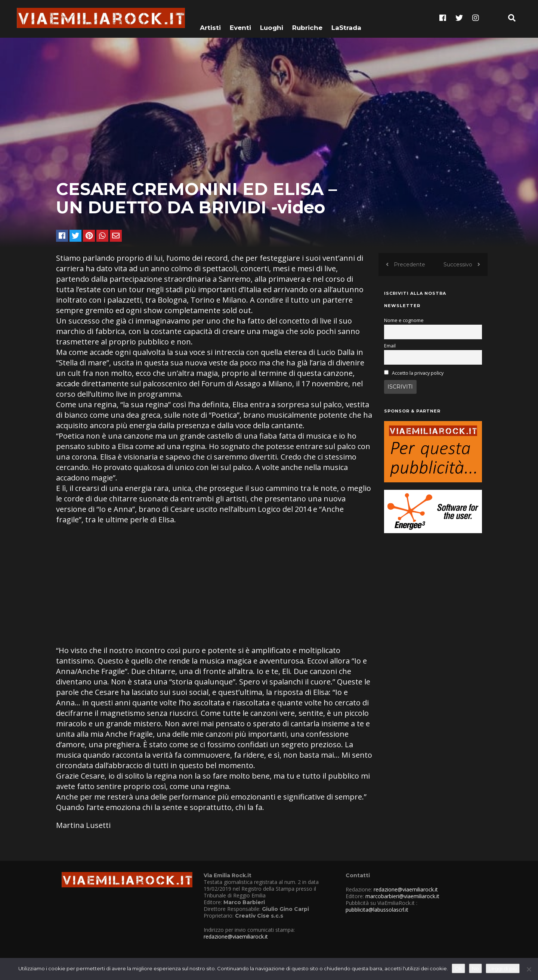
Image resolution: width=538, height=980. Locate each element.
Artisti (210, 18)
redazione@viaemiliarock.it (236, 936)
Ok (458, 968)
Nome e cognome (404, 320)
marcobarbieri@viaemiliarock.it (402, 896)
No (475, 968)
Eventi (240, 18)
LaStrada (346, 18)
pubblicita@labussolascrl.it (377, 910)
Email (390, 346)
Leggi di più (503, 968)
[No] (529, 969)
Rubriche (307, 18)
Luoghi (272, 18)
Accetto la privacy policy (418, 373)
